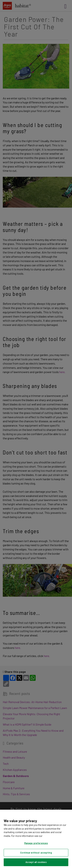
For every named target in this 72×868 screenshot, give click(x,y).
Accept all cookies (36, 862)
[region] (36, 839)
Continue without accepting (36, 853)
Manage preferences (36, 843)
